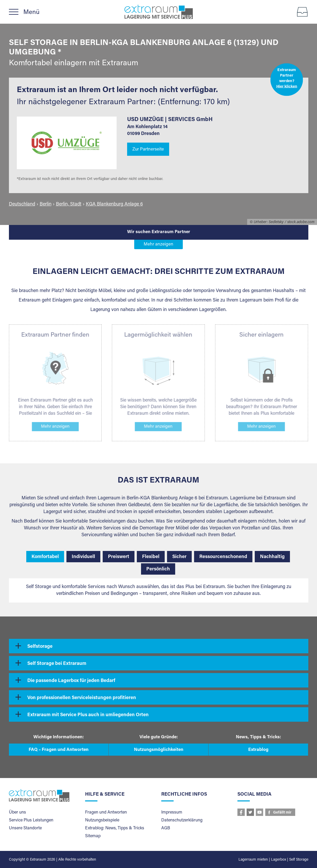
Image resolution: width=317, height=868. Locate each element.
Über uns (17, 812)
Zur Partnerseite (148, 150)
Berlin (46, 204)
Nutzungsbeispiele (102, 820)
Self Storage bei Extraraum (57, 664)
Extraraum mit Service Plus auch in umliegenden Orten (88, 715)
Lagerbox (279, 860)
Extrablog (258, 750)
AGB (166, 828)
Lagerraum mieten (253, 860)
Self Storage (299, 860)
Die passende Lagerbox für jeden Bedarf (71, 681)
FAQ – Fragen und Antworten (59, 750)
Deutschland (22, 204)
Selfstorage (40, 647)
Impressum (172, 812)
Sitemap (93, 836)
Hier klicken (287, 87)
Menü (31, 12)
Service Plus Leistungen (31, 820)
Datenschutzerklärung (182, 820)
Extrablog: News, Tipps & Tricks (115, 828)
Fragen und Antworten (106, 812)
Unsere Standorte (25, 828)
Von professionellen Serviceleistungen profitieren (82, 698)
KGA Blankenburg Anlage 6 (114, 204)
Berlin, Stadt (69, 204)
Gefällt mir (282, 813)
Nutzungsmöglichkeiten (159, 750)
